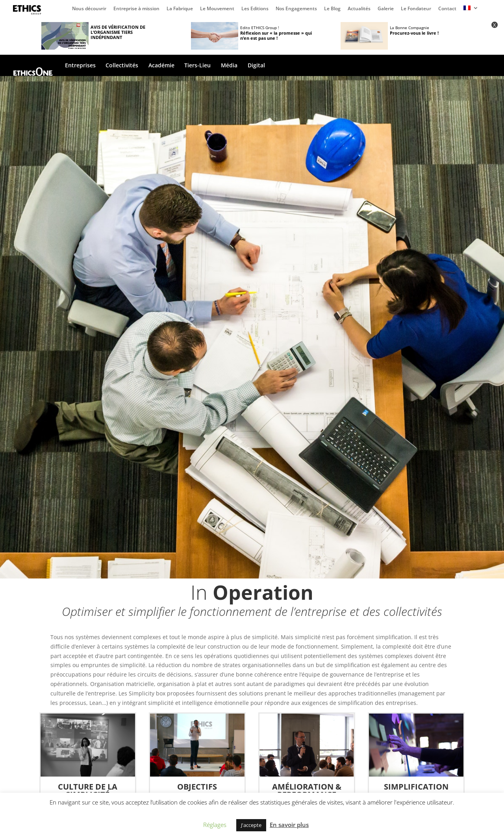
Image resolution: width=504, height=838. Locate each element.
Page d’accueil (29, 10)
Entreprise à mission (136, 9)
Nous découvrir (89, 9)
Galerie (386, 9)
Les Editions (255, 9)
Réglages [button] (215, 825)
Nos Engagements (296, 9)
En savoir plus (289, 825)
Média (229, 66)
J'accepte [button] (251, 825)
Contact (447, 9)
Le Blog (332, 9)
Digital (256, 66)
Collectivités (122, 66)
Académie (161, 66)
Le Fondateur (416, 9)
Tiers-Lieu (197, 66)
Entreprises (80, 66)
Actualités (359, 9)
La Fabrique (180, 9)
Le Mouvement (217, 9)
